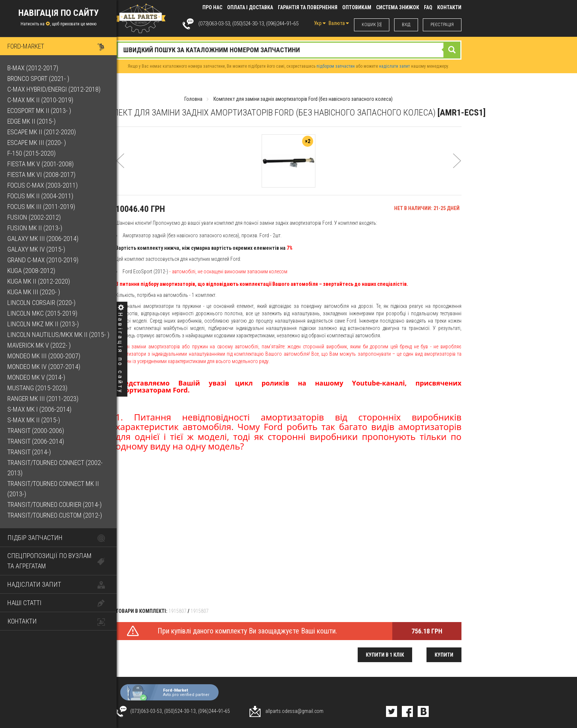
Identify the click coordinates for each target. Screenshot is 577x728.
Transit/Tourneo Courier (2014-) (54, 505)
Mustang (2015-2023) (37, 388)
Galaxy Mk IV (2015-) (36, 249)
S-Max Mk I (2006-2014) (39, 409)
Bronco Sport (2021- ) (38, 79)
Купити (444, 655)
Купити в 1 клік (385, 655)
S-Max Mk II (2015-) (34, 420)
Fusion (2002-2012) (34, 217)
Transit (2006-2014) (36, 441)
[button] (120, 171)
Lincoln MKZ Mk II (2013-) (43, 324)
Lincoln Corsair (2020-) (41, 303)
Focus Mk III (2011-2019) (41, 207)
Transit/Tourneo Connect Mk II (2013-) (53, 489)
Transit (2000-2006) (36, 431)
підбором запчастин (336, 66)
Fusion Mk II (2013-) (35, 228)
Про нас (212, 7)
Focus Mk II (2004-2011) (40, 196)
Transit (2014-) (29, 452)
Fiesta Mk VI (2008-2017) (41, 175)
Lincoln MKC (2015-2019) (42, 313)
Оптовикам (357, 7)
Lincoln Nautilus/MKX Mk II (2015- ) (58, 335)
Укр (320, 23)
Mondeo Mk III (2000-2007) (44, 356)
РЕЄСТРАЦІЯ (442, 25)
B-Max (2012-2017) (33, 68)
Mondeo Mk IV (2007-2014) (44, 367)
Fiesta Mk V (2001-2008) (40, 164)
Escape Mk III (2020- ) (37, 143)
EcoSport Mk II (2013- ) (39, 111)
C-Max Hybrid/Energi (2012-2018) (54, 89)
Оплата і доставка (250, 7)
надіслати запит (394, 66)
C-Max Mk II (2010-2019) (40, 100)
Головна (193, 99)
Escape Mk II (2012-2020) (42, 132)
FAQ (428, 7)
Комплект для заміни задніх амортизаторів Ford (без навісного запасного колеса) (303, 99)
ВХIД (406, 25)
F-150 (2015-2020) (31, 153)
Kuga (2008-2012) (31, 271)
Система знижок (398, 7)
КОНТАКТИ (449, 7)
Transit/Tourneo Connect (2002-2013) (55, 468)
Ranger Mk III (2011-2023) (43, 399)
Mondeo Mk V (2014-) (36, 377)
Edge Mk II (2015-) (31, 121)
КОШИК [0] (372, 25)
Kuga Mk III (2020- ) (34, 292)
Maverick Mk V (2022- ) (39, 345)
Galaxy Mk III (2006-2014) (43, 239)
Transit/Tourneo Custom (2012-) (55, 515)
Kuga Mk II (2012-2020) (39, 281)
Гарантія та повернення (308, 7)
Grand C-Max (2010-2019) (43, 260)
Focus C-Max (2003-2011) (43, 185)
